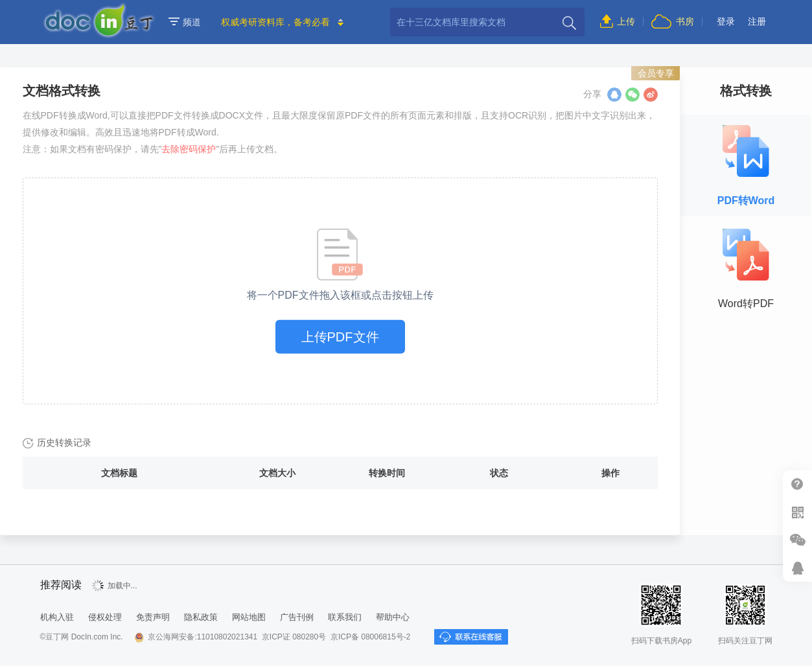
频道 (185, 22)
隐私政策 (201, 617)
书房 (685, 21)
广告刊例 (297, 617)
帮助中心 (797, 484)
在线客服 (797, 568)
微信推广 (797, 540)
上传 (626, 21)
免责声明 (153, 617)
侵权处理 (105, 617)
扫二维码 (797, 512)
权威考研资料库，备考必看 (275, 22)
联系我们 (345, 617)
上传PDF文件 (340, 337)
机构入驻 (57, 617)
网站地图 (249, 617)
